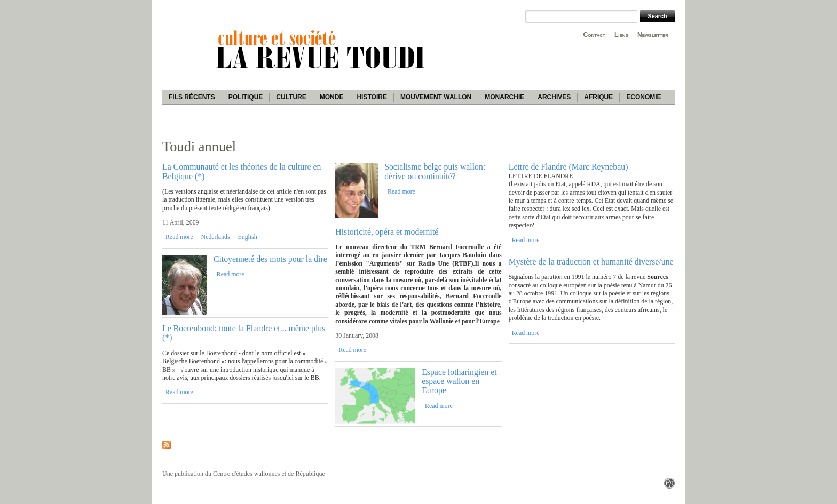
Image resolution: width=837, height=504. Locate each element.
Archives (554, 97)
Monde (332, 97)
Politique (246, 97)
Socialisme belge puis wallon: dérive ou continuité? (435, 171)
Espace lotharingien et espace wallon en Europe (459, 381)
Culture (291, 97)
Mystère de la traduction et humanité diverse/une (591, 262)
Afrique (598, 97)
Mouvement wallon (436, 97)
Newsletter (653, 35)
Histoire (372, 97)
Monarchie (504, 97)
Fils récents (192, 97)
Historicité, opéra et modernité (387, 232)
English (247, 237)
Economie (643, 97)
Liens (621, 35)
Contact (594, 35)
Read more (179, 237)
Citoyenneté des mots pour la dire (270, 259)
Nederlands (216, 237)
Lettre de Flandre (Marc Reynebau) (568, 167)
